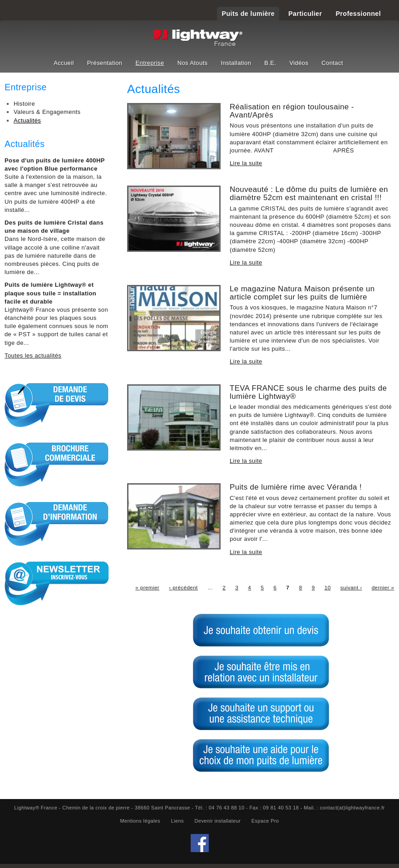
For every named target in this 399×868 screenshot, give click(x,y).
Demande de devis (57, 405)
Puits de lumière (248, 14)
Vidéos (299, 63)
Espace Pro (265, 821)
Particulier (305, 14)
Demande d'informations (57, 524)
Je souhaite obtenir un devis (261, 630)
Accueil (64, 63)
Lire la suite (246, 163)
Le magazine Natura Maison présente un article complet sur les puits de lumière (302, 293)
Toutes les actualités (33, 356)
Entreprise (150, 63)
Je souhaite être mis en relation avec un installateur (261, 672)
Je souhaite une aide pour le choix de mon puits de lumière (261, 755)
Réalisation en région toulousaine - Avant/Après (292, 111)
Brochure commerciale (57, 464)
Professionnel (358, 14)
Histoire (24, 104)
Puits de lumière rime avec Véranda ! (296, 487)
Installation (236, 63)
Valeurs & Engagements (47, 112)
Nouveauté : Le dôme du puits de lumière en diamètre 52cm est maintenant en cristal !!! (309, 194)
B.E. (270, 63)
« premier (147, 587)
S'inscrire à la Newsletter (57, 583)
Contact (332, 63)
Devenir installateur (217, 821)
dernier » (383, 587)
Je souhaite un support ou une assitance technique (261, 714)
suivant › (351, 587)
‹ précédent (183, 587)
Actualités (27, 120)
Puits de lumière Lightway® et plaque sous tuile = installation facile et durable (50, 293)
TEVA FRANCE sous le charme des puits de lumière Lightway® (308, 392)
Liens (177, 821)
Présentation (105, 63)
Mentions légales (140, 821)
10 (328, 587)
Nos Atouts (193, 63)
